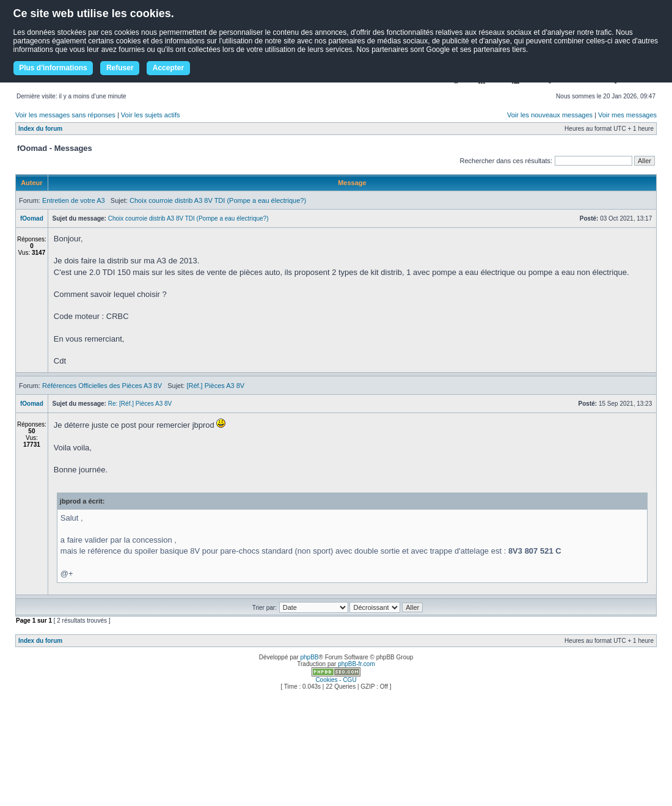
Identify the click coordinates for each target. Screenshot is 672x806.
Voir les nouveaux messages (550, 115)
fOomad (32, 218)
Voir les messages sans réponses (65, 115)
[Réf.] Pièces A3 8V (215, 386)
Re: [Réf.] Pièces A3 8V (140, 404)
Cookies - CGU (336, 680)
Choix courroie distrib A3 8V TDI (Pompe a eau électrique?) (218, 200)
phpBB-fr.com (356, 664)
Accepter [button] (168, 68)
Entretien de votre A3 (74, 200)
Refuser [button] (120, 68)
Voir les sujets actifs (151, 115)
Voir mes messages (627, 115)
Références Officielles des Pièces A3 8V (102, 386)
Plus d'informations (53, 68)
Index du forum (40, 129)
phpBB (309, 657)
